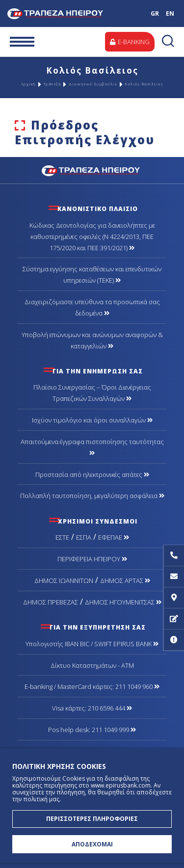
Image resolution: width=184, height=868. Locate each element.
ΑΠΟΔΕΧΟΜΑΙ (92, 844)
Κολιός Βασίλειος (144, 84)
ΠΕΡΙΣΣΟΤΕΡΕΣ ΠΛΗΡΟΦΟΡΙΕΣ (92, 819)
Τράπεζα (53, 84)
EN (170, 13)
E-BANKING (130, 42)
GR (155, 13)
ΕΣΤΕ (62, 537)
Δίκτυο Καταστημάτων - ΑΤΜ (92, 665)
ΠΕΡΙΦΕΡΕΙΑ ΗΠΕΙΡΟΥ (92, 559)
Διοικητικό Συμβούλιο (93, 84)
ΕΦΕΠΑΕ (114, 537)
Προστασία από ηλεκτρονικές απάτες (92, 474)
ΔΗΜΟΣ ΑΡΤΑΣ (125, 580)
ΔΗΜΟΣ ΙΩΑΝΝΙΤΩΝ (64, 580)
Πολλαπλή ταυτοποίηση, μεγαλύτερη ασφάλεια (92, 496)
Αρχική (28, 84)
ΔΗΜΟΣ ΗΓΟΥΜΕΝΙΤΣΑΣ (123, 602)
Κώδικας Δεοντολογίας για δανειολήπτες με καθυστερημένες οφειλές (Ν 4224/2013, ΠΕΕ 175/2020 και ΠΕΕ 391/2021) (92, 237)
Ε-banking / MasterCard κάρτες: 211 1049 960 (92, 686)
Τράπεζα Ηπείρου (65, 13)
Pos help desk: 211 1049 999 (92, 730)
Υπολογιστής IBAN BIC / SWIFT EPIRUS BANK (92, 644)
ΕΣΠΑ (84, 537)
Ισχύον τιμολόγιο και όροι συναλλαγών (92, 420)
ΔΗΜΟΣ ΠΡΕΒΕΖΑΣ (51, 602)
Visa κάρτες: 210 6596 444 (92, 708)
